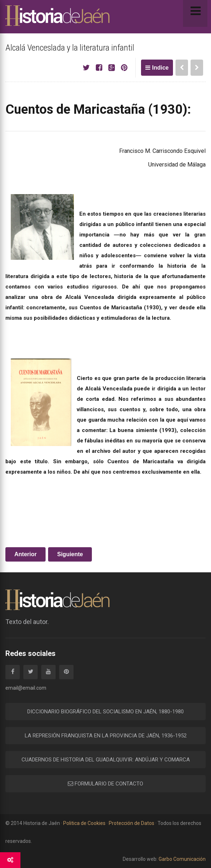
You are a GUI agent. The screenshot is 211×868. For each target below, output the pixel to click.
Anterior (25, 554)
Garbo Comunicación (182, 859)
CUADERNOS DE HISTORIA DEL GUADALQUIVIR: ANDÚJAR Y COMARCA (106, 760)
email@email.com (26, 688)
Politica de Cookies (84, 823)
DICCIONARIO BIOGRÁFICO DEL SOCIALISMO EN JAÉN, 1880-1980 (105, 712)
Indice (157, 68)
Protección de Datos (132, 823)
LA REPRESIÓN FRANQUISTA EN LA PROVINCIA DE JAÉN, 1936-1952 (106, 736)
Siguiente (70, 554)
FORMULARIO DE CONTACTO (105, 784)
